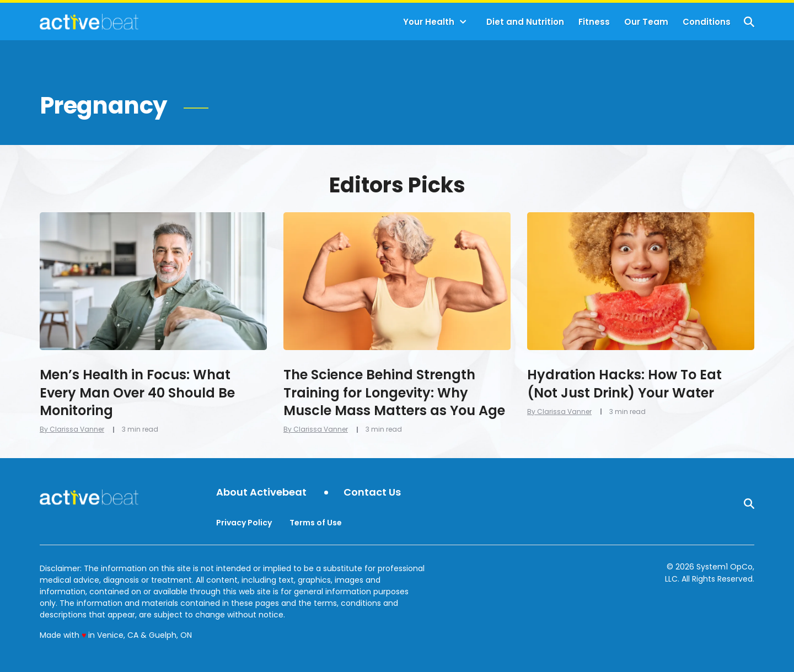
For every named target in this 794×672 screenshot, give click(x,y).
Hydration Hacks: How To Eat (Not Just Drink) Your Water (624, 383)
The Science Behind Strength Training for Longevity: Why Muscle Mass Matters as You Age (394, 393)
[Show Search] (749, 22)
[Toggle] (463, 22)
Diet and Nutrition (525, 22)
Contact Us (372, 493)
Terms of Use (316, 523)
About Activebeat (261, 493)
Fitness (594, 22)
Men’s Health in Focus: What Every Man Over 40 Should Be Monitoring (137, 393)
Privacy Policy (244, 523)
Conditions (707, 22)
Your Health (429, 22)
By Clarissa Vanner (72, 429)
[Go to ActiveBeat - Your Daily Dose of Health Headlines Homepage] (89, 21)
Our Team (646, 22)
